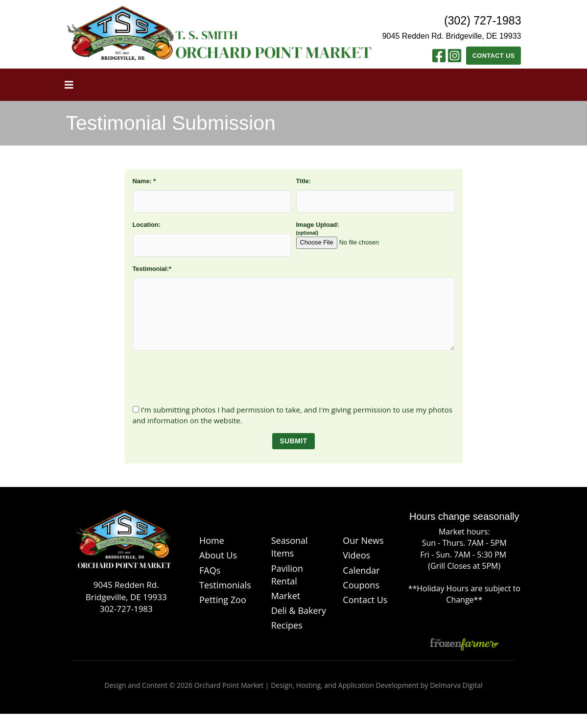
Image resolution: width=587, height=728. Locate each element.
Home (212, 540)
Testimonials (225, 585)
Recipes (287, 625)
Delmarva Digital (456, 685)
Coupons (361, 585)
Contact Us (494, 56)
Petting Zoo (223, 600)
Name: (144, 181)
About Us (218, 555)
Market (286, 596)
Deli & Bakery (299, 610)
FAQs (210, 570)
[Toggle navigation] (69, 85)
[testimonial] (294, 314)
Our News (363, 540)
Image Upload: (355, 235)
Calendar (361, 570)
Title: (304, 181)
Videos (356, 555)
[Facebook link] (439, 58)
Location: (147, 225)
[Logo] (123, 544)
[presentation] (294, 378)
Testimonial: (152, 269)
